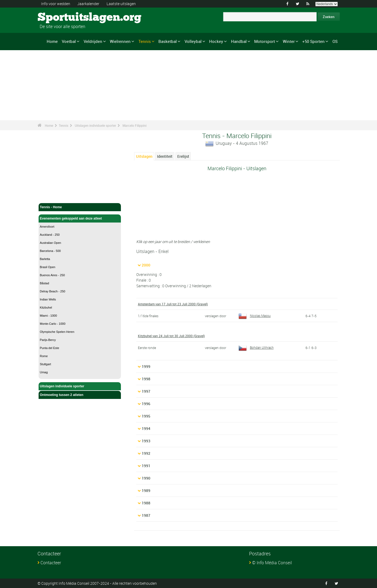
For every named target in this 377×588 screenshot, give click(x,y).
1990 (146, 478)
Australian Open (51, 243)
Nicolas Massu (255, 316)
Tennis (145, 41)
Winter (289, 41)
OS (335, 41)
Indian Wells (48, 299)
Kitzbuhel (46, 307)
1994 (146, 428)
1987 (146, 515)
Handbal (239, 41)
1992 (146, 453)
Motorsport (265, 41)
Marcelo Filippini (135, 125)
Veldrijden (93, 41)
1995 (146, 416)
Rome (44, 356)
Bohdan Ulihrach (256, 347)
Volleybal (193, 41)
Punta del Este (50, 348)
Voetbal (69, 41)
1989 (146, 490)
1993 (146, 441)
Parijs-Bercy (48, 340)
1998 (146, 379)
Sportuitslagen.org (58, 18)
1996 (146, 404)
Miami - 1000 (49, 316)
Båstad (45, 283)
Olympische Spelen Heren (57, 332)
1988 (146, 503)
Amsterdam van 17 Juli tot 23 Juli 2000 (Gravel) (173, 304)
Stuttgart (46, 364)
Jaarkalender (88, 4)
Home (52, 41)
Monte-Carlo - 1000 (53, 324)
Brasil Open (48, 267)
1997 (146, 391)
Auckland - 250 (50, 235)
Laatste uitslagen (121, 4)
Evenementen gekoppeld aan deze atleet (80, 218)
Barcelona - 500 (50, 251)
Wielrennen (120, 41)
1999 (146, 366)
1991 (146, 466)
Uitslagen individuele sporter (95, 125)
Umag (44, 372)
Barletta (45, 259)
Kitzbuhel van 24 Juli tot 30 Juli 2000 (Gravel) (171, 336)
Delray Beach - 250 (53, 291)
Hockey (216, 41)
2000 (146, 265)
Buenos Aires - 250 (52, 275)
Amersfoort (47, 227)
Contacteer (51, 563)
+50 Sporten (313, 41)
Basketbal (168, 41)
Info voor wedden (56, 4)
